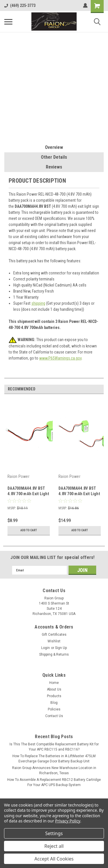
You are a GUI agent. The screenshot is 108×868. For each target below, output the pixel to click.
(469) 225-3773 (20, 5)
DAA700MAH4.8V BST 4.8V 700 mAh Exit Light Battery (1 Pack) (28, 494)
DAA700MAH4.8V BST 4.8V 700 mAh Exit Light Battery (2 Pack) (79, 494)
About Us (54, 689)
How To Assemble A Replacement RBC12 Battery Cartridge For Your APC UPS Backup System (54, 782)
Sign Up (61, 648)
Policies (54, 709)
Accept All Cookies (54, 859)
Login (46, 648)
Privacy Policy (68, 821)
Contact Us (54, 716)
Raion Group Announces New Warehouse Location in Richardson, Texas (54, 770)
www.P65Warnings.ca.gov (60, 358)
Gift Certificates (54, 635)
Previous (91, 389)
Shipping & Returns (54, 654)
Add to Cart (29, 530)
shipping (38, 303)
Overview (54, 147)
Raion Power (18, 476)
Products (54, 696)
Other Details (54, 157)
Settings (54, 833)
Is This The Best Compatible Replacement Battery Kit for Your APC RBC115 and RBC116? (54, 747)
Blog (54, 703)
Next (99, 389)
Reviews (54, 167)
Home (54, 683)
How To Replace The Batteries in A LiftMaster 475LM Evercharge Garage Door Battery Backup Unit (54, 759)
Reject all (54, 846)
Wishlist (54, 641)
